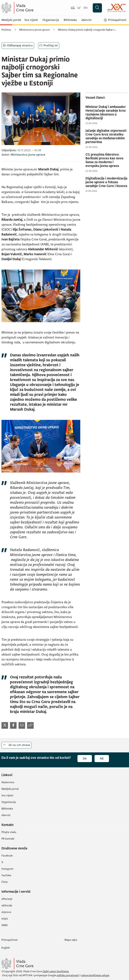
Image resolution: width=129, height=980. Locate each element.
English (6, 948)
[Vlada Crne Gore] (33, 8)
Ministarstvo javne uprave (34, 30)
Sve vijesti (31, 20)
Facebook (7, 856)
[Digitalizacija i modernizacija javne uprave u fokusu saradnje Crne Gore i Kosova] (107, 182)
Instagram (7, 869)
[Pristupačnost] (115, 20)
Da (85, 759)
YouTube (6, 875)
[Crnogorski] (73, 8)
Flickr (5, 882)
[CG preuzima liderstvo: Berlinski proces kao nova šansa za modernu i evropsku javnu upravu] (107, 160)
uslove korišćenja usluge (95, 975)
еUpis (5, 919)
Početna (6, 30)
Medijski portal (11, 20)
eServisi (86, 20)
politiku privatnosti (68, 975)
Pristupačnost (10, 940)
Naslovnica (8, 782)
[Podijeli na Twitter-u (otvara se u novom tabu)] (5, 725)
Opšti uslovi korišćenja (56, 971)
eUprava (6, 912)
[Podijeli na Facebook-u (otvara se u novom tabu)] (13, 725)
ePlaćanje (7, 899)
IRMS (5, 925)
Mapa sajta (71, 940)
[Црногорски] (79, 8)
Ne (102, 759)
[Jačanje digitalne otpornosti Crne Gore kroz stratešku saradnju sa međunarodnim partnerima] (107, 136)
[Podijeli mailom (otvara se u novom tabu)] (22, 725)
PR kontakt (8, 839)
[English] (86, 8)
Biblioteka (70, 20)
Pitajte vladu (9, 832)
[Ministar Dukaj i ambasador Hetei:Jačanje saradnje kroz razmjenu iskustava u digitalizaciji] (107, 113)
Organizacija (51, 20)
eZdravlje (7, 906)
